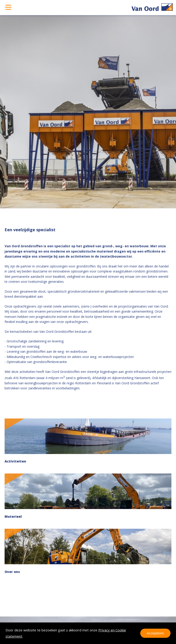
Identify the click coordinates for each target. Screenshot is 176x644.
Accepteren (155, 633)
